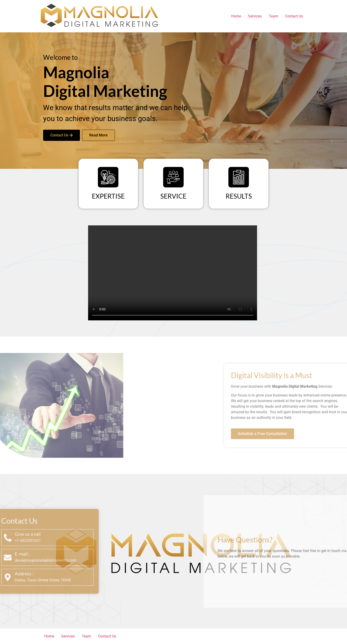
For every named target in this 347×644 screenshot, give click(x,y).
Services (255, 16)
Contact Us (294, 16)
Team (273, 16)
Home (236, 16)
